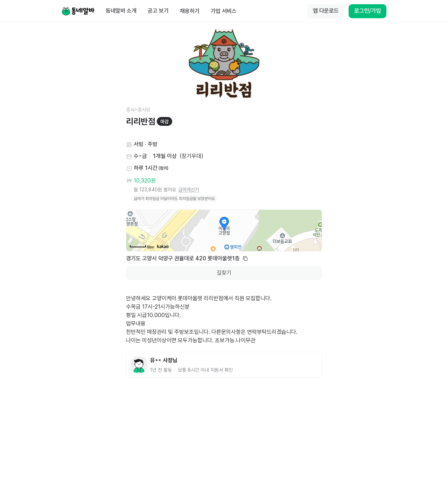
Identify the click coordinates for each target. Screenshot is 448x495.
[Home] (78, 11)
